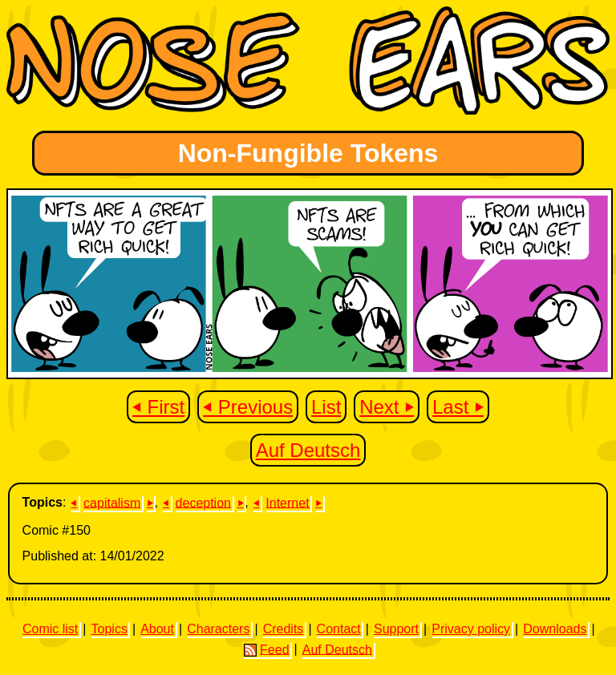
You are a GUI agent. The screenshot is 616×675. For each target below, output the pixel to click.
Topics (109, 629)
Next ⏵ (387, 407)
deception (203, 502)
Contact (339, 629)
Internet (287, 502)
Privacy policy (471, 629)
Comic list (50, 629)
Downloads (555, 629)
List (326, 407)
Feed (266, 649)
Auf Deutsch (308, 450)
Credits (284, 629)
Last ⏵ (458, 407)
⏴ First (158, 407)
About (157, 629)
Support (396, 629)
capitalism (112, 502)
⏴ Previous (248, 407)
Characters (218, 629)
